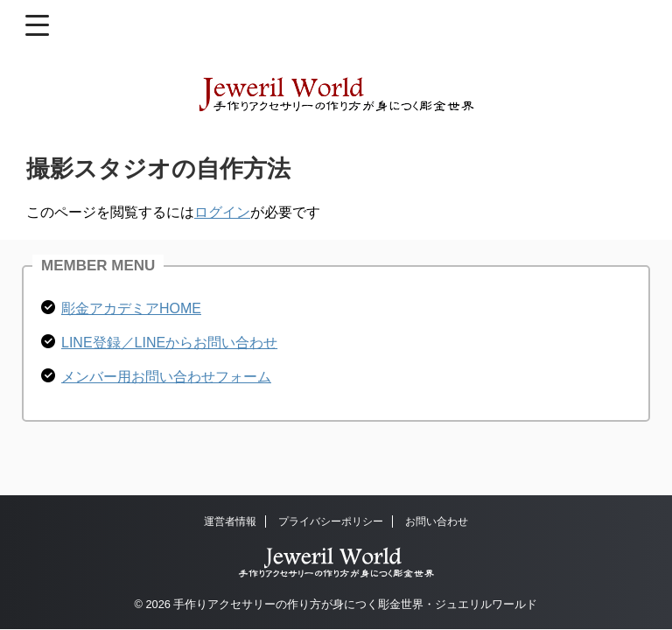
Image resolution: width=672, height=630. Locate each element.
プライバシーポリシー (331, 521)
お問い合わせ (437, 521)
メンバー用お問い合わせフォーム (166, 377)
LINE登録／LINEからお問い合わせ (169, 343)
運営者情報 (230, 521)
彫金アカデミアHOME (131, 308)
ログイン (222, 212)
